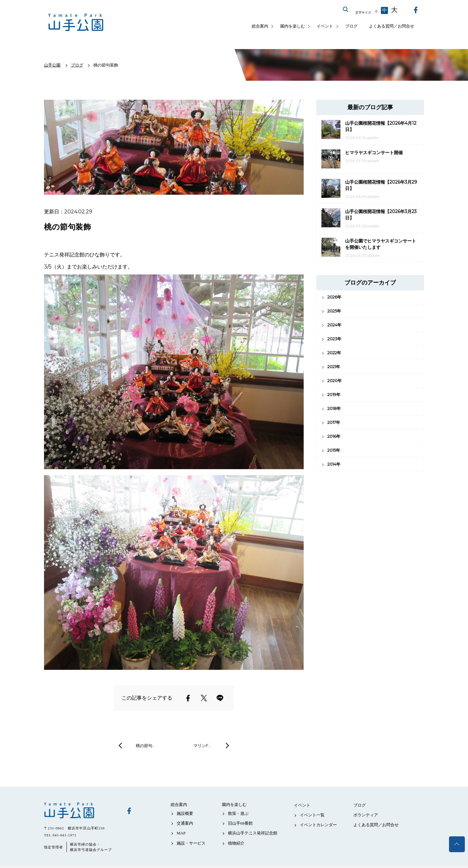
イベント (325, 26)
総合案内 (260, 26)
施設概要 (185, 813)
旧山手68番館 (240, 823)
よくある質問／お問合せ (392, 26)
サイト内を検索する (346, 9)
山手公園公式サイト (76, 22)
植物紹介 (236, 843)
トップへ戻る (457, 844)
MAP (181, 833)
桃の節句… (145, 745)
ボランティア (366, 815)
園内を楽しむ (293, 26)
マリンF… (202, 745)
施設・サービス (191, 843)
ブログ (351, 26)
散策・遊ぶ (238, 813)
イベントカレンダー (318, 825)
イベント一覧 (312, 815)
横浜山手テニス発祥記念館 (253, 833)
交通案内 (185, 823)
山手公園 (80, 810)
